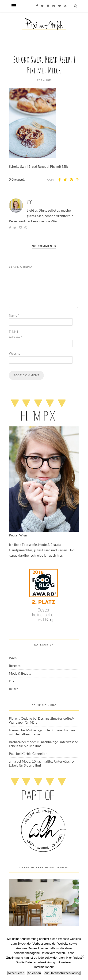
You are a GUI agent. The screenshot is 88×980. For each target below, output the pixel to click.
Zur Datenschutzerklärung (62, 973)
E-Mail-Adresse (15, 334)
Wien (13, 658)
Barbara (15, 742)
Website (15, 353)
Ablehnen (34, 973)
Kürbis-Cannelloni (35, 754)
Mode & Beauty (20, 673)
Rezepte (15, 666)
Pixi (30, 202)
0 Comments (17, 179)
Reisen (14, 689)
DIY (12, 681)
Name (14, 315)
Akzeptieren (16, 973)
